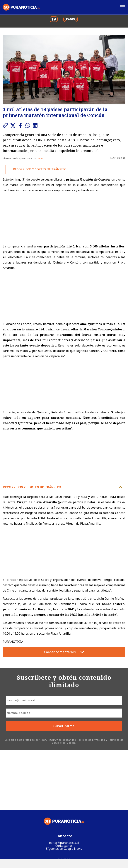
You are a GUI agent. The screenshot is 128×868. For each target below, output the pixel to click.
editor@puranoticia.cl (64, 783)
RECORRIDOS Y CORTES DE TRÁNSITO (40, 169)
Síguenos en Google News (64, 789)
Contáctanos (64, 786)
